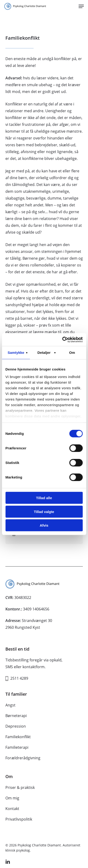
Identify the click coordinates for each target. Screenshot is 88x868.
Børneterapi (16, 716)
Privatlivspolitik (19, 819)
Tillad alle (44, 498)
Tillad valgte (44, 511)
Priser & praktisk (20, 787)
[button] (81, 6)
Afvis (44, 525)
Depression (16, 726)
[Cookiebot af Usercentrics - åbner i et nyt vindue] (63, 339)
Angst (10, 705)
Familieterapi (17, 747)
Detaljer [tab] (44, 353)
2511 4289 (19, 678)
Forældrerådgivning (23, 758)
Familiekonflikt (18, 737)
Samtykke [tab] (16, 353)
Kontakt (12, 809)
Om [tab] (72, 353)
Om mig (12, 798)
